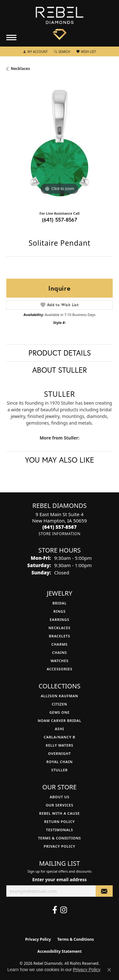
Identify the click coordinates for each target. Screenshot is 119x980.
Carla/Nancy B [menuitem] (60, 737)
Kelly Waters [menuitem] (60, 745)
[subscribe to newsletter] (104, 891)
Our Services (59, 805)
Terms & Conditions (59, 838)
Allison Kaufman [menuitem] (59, 696)
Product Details (60, 353)
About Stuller (59, 370)
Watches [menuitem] (59, 661)
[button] (35, 52)
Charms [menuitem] (60, 644)
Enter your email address (59, 879)
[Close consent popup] (109, 970)
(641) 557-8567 (60, 220)
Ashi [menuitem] (59, 729)
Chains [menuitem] (59, 652)
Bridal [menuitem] (59, 603)
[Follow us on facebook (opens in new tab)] (55, 910)
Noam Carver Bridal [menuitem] (59, 721)
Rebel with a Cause (59, 813)
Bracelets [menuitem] (59, 636)
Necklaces (20, 69)
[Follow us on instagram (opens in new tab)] (64, 910)
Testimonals (60, 830)
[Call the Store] (59, 527)
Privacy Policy (60, 846)
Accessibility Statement (59, 951)
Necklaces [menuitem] (60, 628)
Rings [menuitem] (59, 611)
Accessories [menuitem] (59, 669)
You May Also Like (59, 460)
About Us (59, 797)
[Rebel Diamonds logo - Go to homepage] (59, 23)
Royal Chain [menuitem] (59, 762)
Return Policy (59, 822)
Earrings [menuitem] (60, 620)
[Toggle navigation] (11, 38)
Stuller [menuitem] (59, 770)
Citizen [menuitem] (59, 704)
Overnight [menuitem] (59, 753)
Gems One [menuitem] (59, 712)
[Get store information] (59, 534)
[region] (59, 143)
